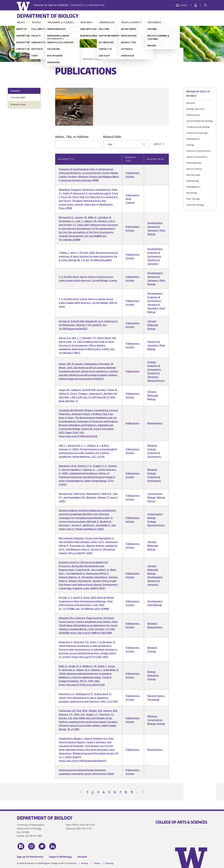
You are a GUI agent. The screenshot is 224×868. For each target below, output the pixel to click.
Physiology (192, 193)
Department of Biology (48, 16)
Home (59, 59)
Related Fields (112, 137)
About (21, 22)
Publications (132, 173)
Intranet (82, 857)
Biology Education (195, 109)
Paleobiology (193, 181)
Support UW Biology (60, 857)
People (36, 22)
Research (86, 22)
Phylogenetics (193, 187)
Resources (154, 22)
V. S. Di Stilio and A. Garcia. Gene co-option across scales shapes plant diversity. (88, 303)
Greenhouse (107, 22)
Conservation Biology (197, 133)
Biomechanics (193, 115)
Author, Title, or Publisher (72, 137)
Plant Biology (193, 199)
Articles (130, 177)
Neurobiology (193, 175)
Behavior (191, 103)
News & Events (131, 22)
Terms (97, 863)
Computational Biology (198, 127)
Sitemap (109, 863)
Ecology (190, 145)
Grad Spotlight (18, 97)
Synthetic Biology (195, 205)
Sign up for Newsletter (30, 857)
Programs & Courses (61, 22)
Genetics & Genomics (197, 157)
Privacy (85, 863)
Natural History (194, 169)
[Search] (205, 5)
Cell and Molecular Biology (200, 121)
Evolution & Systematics (199, 151)
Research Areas (92, 59)
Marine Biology (194, 163)
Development (193, 139)
